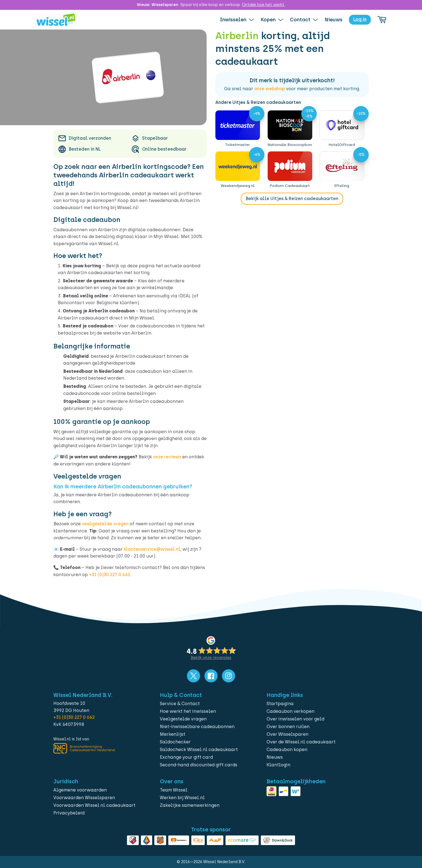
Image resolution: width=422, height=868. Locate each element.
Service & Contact (180, 704)
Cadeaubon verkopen (291, 711)
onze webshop (270, 89)
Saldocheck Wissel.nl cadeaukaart (199, 750)
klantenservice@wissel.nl (152, 549)
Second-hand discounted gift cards (199, 765)
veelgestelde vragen (105, 524)
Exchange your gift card (186, 757)
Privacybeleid (69, 813)
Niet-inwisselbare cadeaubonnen (197, 727)
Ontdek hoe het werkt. (263, 5)
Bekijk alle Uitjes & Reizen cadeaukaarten (292, 199)
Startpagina (280, 704)
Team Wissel (174, 790)
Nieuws (275, 757)
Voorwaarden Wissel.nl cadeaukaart (94, 805)
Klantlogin (278, 765)
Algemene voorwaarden (80, 790)
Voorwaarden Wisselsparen (84, 798)
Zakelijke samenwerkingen (190, 805)
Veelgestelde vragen (183, 719)
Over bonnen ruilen (288, 727)
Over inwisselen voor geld (295, 719)
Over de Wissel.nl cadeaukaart (301, 742)
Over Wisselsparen (287, 734)
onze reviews (167, 457)
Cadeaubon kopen (287, 750)
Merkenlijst (173, 734)
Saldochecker (175, 742)
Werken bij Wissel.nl (182, 798)
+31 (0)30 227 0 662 (110, 575)
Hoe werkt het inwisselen (188, 711)
